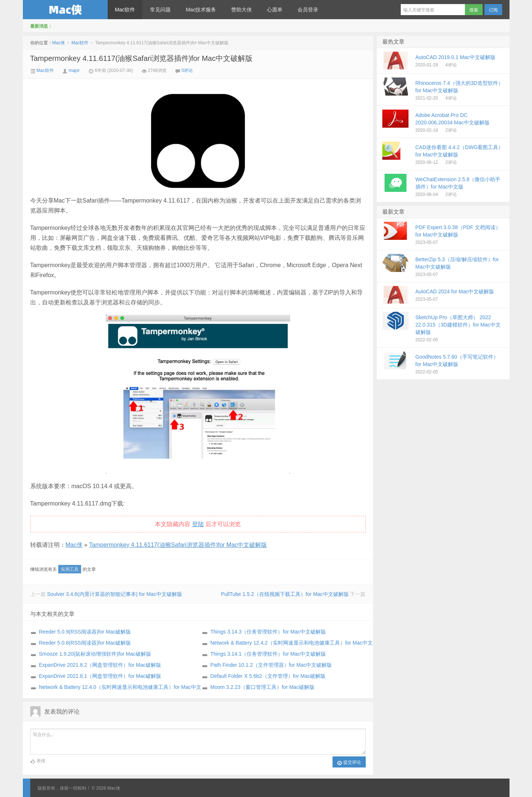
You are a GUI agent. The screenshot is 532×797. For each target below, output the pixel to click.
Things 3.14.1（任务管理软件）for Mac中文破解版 (268, 654)
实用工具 (70, 569)
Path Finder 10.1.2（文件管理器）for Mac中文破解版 (271, 665)
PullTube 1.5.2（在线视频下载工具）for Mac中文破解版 (285, 594)
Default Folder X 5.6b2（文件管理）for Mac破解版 (268, 676)
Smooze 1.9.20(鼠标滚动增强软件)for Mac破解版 (95, 654)
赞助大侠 (241, 10)
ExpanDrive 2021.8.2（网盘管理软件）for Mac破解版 (100, 665)
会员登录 (308, 10)
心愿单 (275, 10)
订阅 (493, 10)
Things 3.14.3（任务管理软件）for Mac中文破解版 (268, 632)
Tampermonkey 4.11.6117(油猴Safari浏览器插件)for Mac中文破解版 (142, 58)
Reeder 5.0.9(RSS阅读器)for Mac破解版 (85, 632)
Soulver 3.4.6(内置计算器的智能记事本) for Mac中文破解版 (114, 594)
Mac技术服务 (201, 10)
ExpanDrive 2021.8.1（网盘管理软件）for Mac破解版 (100, 676)
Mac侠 (65, 10)
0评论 (187, 70)
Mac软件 (125, 10)
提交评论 (349, 763)
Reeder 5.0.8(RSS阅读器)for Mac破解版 (85, 643)
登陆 (198, 524)
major (74, 70)
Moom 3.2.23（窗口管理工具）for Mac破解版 (262, 687)
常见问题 (160, 10)
